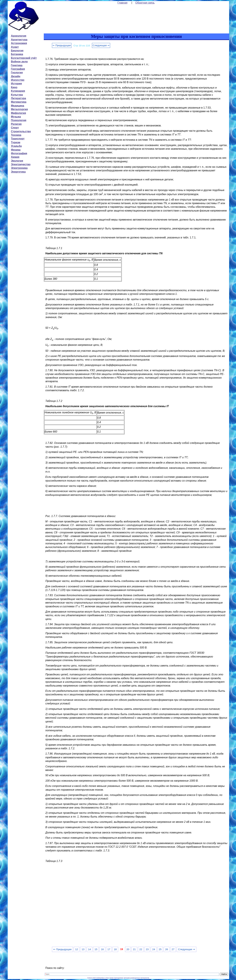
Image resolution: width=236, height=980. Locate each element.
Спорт (15, 128)
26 (167, 949)
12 (77, 949)
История (16, 84)
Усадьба (16, 146)
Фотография (19, 153)
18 (115, 949)
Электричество (21, 164)
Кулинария (18, 91)
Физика (16, 150)
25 (160, 949)
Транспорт (18, 139)
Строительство (21, 131)
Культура (17, 95)
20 (128, 949)
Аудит (15, 47)
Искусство (18, 80)
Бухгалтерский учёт (24, 58)
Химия (15, 157)
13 (83, 949)
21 (134, 949)
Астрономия (19, 43)
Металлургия (19, 109)
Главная (123, 3)
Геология (17, 73)
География (18, 69)
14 (89, 949)
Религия (16, 124)
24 (154, 949)
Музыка (16, 117)
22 (141, 949)
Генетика (17, 65)
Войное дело (19, 62)
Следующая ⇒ (101, 45)
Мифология (19, 113)
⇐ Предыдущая (62, 45)
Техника (16, 135)
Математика (19, 102)
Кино (14, 87)
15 (96, 949)
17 (109, 949)
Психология (19, 120)
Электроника (19, 168)
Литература (19, 98)
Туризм (16, 142)
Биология (17, 51)
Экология (17, 161)
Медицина (18, 106)
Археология (19, 36)
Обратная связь (145, 3)
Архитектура (19, 40)
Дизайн (16, 76)
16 (102, 949)
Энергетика (18, 172)
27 (173, 949)
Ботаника (17, 54)
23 (147, 949)
